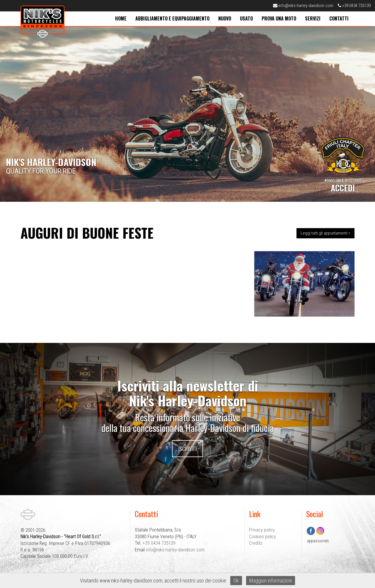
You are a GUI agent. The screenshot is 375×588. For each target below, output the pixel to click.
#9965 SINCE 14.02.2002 (343, 185)
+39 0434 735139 (354, 6)
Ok (236, 581)
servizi (313, 18)
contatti (339, 18)
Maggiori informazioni (271, 581)
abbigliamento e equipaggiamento (172, 18)
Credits (256, 543)
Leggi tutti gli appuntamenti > (325, 233)
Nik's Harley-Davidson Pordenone (42, 22)
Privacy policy (262, 530)
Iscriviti (187, 449)
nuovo (225, 18)
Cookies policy (262, 537)
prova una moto (279, 18)
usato (246, 18)
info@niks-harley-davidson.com (303, 6)
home (121, 18)
